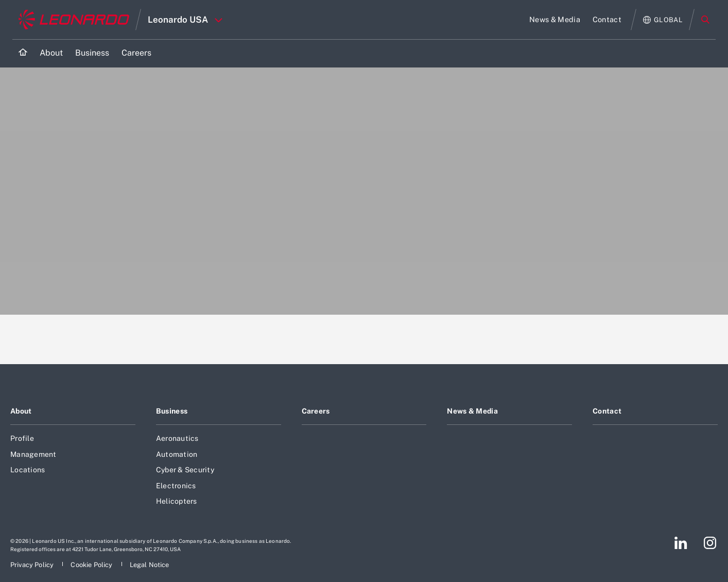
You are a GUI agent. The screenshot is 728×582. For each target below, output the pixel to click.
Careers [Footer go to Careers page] (316, 411)
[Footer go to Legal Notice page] (150, 565)
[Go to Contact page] (607, 20)
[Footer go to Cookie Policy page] (92, 565)
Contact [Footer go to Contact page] (607, 411)
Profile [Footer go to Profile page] (22, 438)
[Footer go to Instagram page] (710, 543)
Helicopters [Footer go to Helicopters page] (177, 501)
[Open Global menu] (663, 20)
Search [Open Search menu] (705, 20)
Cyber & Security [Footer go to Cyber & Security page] (185, 470)
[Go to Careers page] (136, 53)
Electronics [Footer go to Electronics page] (176, 486)
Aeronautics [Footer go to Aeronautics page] (177, 438)
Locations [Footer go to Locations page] (28, 470)
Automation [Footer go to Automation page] (177, 454)
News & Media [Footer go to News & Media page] (472, 411)
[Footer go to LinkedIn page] (681, 543)
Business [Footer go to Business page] (172, 411)
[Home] (23, 53)
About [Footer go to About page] (21, 411)
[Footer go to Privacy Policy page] (33, 565)
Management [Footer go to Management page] (33, 454)
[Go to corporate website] (74, 20)
